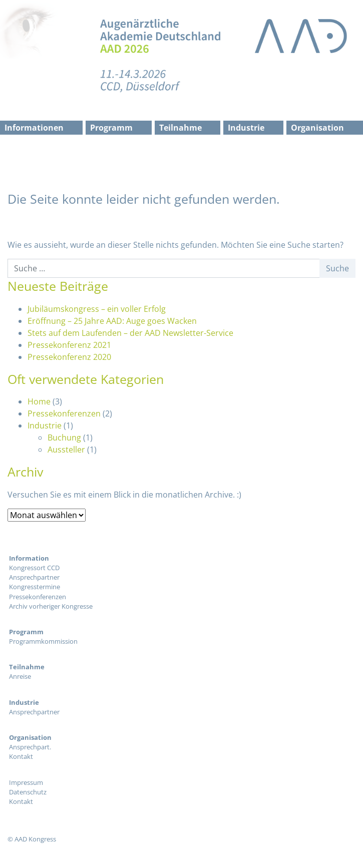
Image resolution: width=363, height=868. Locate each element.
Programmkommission (43, 641)
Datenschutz (28, 792)
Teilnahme (180, 128)
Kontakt (21, 756)
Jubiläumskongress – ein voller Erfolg (97, 309)
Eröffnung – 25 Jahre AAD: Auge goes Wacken (112, 321)
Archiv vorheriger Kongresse (51, 606)
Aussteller (66, 450)
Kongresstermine (35, 587)
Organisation (317, 128)
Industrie (246, 128)
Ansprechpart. (30, 747)
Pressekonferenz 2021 (69, 345)
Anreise (20, 676)
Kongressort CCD (34, 568)
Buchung (64, 438)
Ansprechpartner (34, 577)
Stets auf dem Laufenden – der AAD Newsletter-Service (130, 333)
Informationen (34, 128)
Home (39, 401)
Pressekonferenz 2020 (69, 357)
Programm (111, 128)
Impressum (26, 782)
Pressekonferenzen (64, 413)
